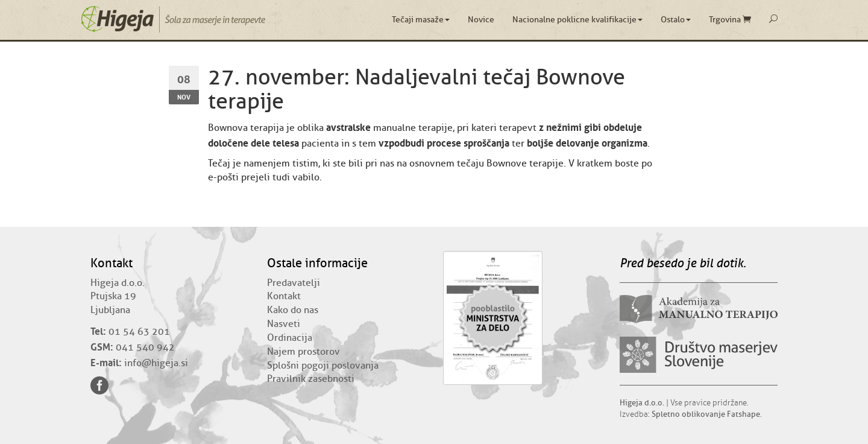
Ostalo (676, 20)
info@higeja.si (156, 363)
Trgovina (730, 20)
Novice (481, 20)
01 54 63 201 (139, 332)
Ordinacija (290, 338)
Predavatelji (294, 283)
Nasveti (284, 324)
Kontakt (284, 296)
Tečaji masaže (421, 20)
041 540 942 (145, 347)
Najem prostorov (303, 352)
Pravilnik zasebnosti (311, 379)
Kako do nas (293, 310)
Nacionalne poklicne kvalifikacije (577, 20)
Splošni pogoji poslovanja (323, 366)
